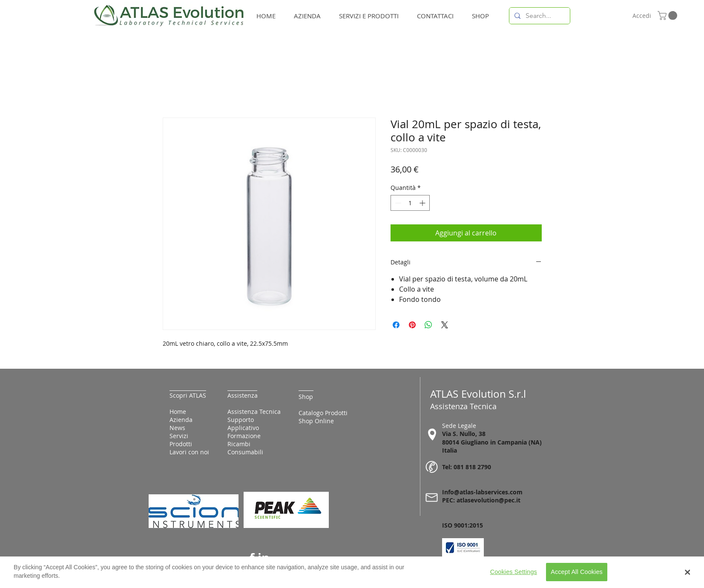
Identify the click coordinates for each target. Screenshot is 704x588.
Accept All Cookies (577, 576)
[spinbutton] (410, 203)
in (264, 558)
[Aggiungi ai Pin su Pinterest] (412, 325)
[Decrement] (397, 203)
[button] (668, 16)
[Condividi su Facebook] (396, 325)
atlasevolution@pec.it (488, 500)
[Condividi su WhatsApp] (428, 325)
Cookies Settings (514, 576)
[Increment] (423, 203)
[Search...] (539, 16)
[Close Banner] (688, 576)
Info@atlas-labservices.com (482, 492)
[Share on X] (445, 325)
